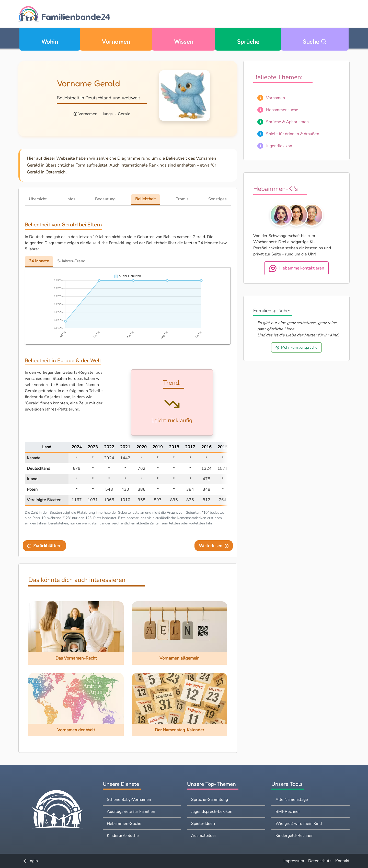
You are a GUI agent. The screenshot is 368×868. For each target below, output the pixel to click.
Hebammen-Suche (124, 824)
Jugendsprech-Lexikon (212, 812)
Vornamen (116, 42)
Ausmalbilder (204, 836)
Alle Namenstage (292, 800)
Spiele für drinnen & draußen (293, 134)
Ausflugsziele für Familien (131, 812)
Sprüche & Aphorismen (287, 122)
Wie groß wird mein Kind (299, 824)
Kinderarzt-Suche (123, 836)
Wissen (184, 42)
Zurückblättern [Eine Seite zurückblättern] (44, 546)
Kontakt (342, 861)
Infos (71, 199)
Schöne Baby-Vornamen (129, 800)
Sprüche (248, 42)
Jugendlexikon (279, 146)
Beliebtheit (146, 199)
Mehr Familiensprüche (296, 347)
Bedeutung (105, 199)
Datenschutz (320, 861)
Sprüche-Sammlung (210, 800)
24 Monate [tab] (39, 261)
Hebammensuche (282, 110)
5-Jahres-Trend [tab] (71, 261)
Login (30, 861)
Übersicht (38, 199)
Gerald (124, 114)
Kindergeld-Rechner (294, 836)
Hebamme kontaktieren (296, 268)
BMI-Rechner (288, 812)
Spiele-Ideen (203, 824)
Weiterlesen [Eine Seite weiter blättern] (214, 546)
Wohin (50, 42)
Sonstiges (217, 199)
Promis (182, 199)
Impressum (294, 861)
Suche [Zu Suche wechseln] (315, 42)
